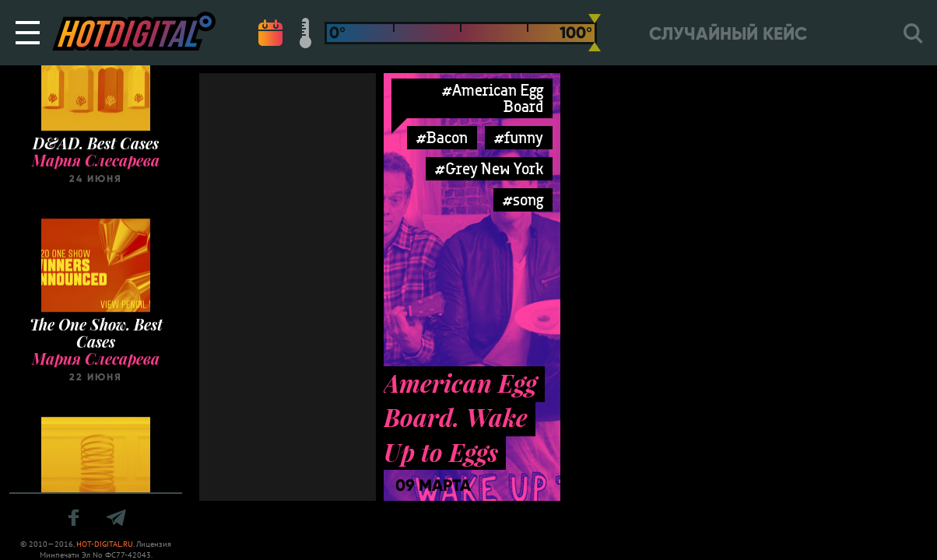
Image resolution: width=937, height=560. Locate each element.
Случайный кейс (728, 34)
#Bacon (442, 137)
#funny (519, 137)
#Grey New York (489, 168)
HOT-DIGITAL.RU (105, 544)
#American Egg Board (493, 98)
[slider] (595, 33)
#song (523, 199)
